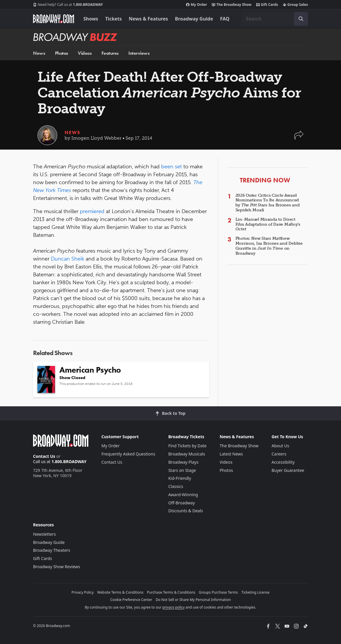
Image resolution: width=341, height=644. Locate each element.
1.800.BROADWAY (68, 5)
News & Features (148, 19)
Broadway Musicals (187, 454)
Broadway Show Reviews (57, 567)
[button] (299, 138)
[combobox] (275, 19)
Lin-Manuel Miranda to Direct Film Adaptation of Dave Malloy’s (268, 224)
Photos (62, 53)
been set (172, 167)
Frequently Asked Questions (128, 454)
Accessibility (283, 462)
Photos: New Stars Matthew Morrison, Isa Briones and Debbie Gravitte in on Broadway (269, 246)
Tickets (114, 19)
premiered (92, 211)
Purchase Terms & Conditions (171, 592)
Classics (176, 486)
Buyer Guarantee (288, 470)
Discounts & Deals (186, 511)
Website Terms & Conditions (120, 592)
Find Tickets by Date (187, 446)
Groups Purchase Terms (218, 592)
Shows (91, 19)
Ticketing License (256, 592)
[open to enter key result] (301, 19)
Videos (85, 53)
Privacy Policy (83, 592)
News (39, 53)
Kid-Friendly (180, 478)
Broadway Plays (183, 462)
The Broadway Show (232, 5)
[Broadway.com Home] (54, 19)
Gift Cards (267, 5)
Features (110, 53)
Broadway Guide (194, 19)
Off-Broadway (181, 503)
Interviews (139, 53)
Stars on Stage (182, 470)
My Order (197, 5)
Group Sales (295, 5)
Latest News (231, 454)
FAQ (225, 19)
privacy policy (173, 607)
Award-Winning (183, 495)
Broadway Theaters (52, 550)
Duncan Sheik (68, 259)
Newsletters (44, 534)
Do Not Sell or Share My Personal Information (193, 600)
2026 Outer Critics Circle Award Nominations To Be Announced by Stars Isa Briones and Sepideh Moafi (268, 203)
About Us (280, 446)
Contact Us (44, 456)
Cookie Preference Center (131, 600)
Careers (279, 454)
